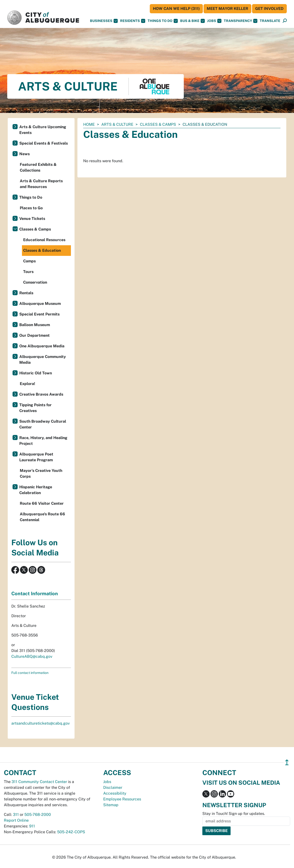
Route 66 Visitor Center (42, 503)
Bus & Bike (192, 21)
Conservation (35, 282)
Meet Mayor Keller (227, 9)
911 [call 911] (32, 826)
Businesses (104, 21)
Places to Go (31, 208)
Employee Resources (122, 799)
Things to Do (31, 197)
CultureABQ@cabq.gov (32, 656)
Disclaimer (113, 787)
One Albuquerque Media (42, 346)
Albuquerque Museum (40, 304)
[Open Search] (285, 21)
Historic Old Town (36, 373)
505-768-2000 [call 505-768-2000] (38, 815)
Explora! (27, 384)
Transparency (241, 21)
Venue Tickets (32, 219)
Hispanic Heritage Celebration (36, 490)
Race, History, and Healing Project (43, 441)
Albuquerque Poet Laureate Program (36, 457)
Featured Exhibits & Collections (38, 167)
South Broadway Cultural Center (43, 424)
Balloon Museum (35, 325)
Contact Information (35, 594)
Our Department (34, 335)
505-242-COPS (71, 832)
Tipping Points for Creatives (35, 408)
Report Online (16, 820)
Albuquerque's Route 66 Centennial (42, 517)
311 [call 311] (16, 815)
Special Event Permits (39, 314)
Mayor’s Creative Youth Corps (41, 473)
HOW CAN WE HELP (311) (176, 9)
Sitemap (111, 805)
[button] (270, 21)
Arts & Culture (117, 124)
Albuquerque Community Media (43, 360)
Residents (133, 21)
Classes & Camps (158, 124)
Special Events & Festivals (44, 143)
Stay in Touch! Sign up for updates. (234, 814)
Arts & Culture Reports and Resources (41, 184)
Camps (29, 261)
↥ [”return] (287, 762)
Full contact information (30, 673)
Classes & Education (42, 250)
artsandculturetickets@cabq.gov (41, 723)
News (24, 154)
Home (89, 124)
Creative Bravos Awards (41, 394)
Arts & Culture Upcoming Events (43, 130)
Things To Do (163, 21)
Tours (28, 272)
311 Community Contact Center (39, 782)
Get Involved (269, 9)
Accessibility (115, 793)
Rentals (26, 293)
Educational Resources (44, 240)
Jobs (214, 21)
